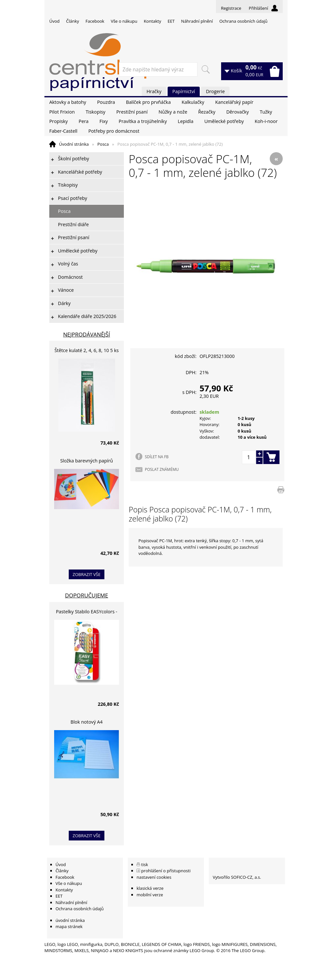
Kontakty (152, 21)
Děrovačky (237, 112)
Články (73, 21)
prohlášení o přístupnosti (166, 871)
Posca (103, 144)
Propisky (59, 121)
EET (171, 21)
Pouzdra (106, 102)
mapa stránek (69, 926)
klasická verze (150, 888)
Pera (84, 121)
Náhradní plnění (197, 21)
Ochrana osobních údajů (243, 21)
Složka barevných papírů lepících (87, 462)
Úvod (54, 21)
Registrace (231, 8)
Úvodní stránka (74, 144)
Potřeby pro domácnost (114, 131)
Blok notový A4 (87, 722)
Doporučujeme (87, 595)
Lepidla (185, 121)
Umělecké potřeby (224, 121)
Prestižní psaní (132, 112)
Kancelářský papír (234, 102)
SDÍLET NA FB (157, 457)
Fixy (104, 121)
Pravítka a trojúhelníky (143, 121)
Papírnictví (184, 91)
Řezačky (207, 112)
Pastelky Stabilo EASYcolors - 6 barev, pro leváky (86, 612)
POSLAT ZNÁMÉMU (162, 469)
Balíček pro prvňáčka (148, 102)
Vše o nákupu (124, 21)
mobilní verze (150, 895)
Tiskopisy (95, 112)
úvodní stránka (70, 920)
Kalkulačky (193, 102)
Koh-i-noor (266, 121)
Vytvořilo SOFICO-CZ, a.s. (237, 877)
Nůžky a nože (173, 112)
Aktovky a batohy (68, 102)
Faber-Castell (63, 131)
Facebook (95, 21)
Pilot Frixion (62, 112)
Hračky (154, 91)
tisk (145, 864)
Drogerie (215, 91)
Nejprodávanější (87, 334)
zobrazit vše (87, 574)
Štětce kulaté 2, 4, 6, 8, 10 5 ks (87, 350)
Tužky (266, 112)
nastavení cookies (154, 877)
